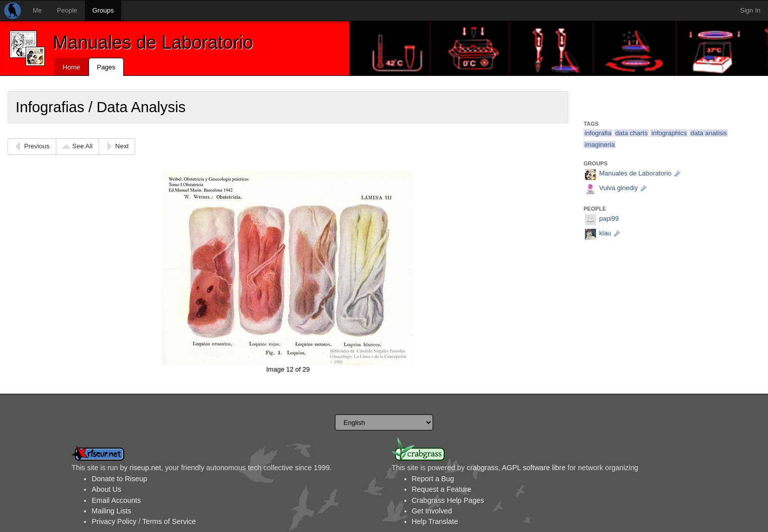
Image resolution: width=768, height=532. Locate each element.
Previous (37, 146)
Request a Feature (442, 489)
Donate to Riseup (119, 479)
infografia (598, 133)
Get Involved (432, 511)
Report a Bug (433, 479)
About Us (106, 489)
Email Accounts (116, 500)
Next (122, 146)
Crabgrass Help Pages (448, 500)
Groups (103, 10)
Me (37, 10)
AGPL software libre (534, 468)
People (67, 10)
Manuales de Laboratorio (153, 42)
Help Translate (435, 521)
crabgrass (483, 468)
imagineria (600, 145)
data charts (631, 133)
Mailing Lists (111, 511)
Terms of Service (169, 521)
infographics (669, 133)
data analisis (709, 133)
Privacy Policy (114, 521)
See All (82, 146)
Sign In (750, 10)
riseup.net (145, 468)
